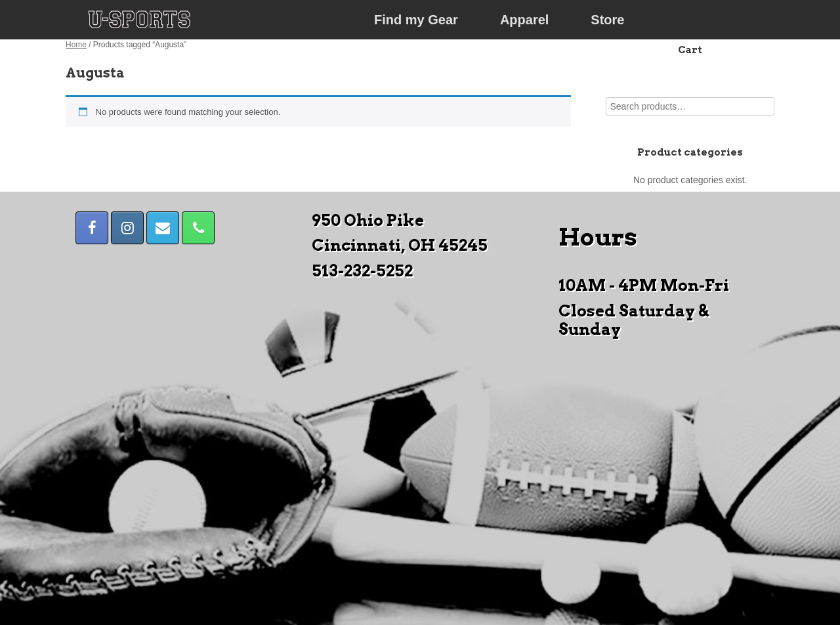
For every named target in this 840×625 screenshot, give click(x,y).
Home (76, 45)
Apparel (524, 20)
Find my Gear (416, 20)
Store (607, 20)
